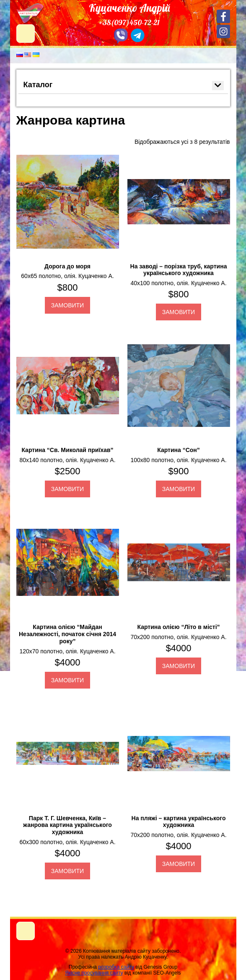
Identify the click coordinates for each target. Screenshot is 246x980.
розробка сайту (116, 967)
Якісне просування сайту (94, 973)
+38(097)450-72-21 (129, 22)
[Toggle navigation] (26, 931)
